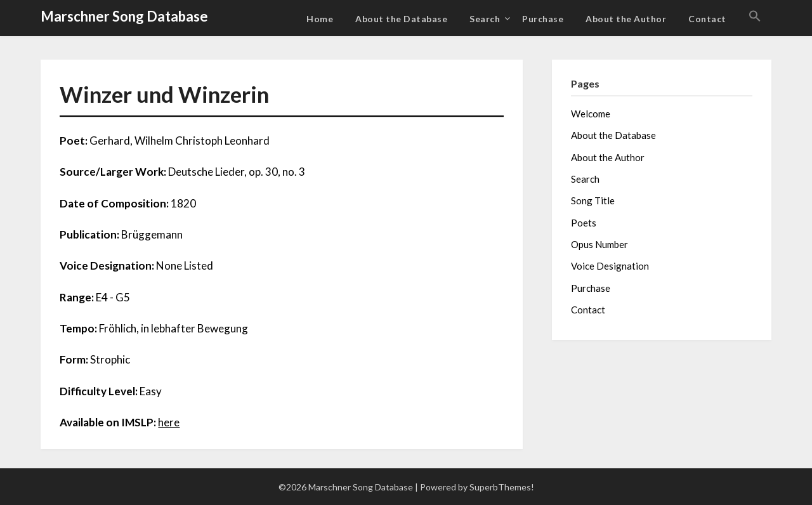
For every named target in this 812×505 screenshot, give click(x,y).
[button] (755, 16)
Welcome (591, 114)
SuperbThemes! (502, 487)
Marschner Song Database (124, 16)
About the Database (401, 19)
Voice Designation (610, 266)
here (169, 422)
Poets (584, 223)
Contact (707, 19)
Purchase (543, 19)
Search (485, 19)
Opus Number (599, 244)
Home (320, 19)
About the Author (626, 19)
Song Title (593, 200)
